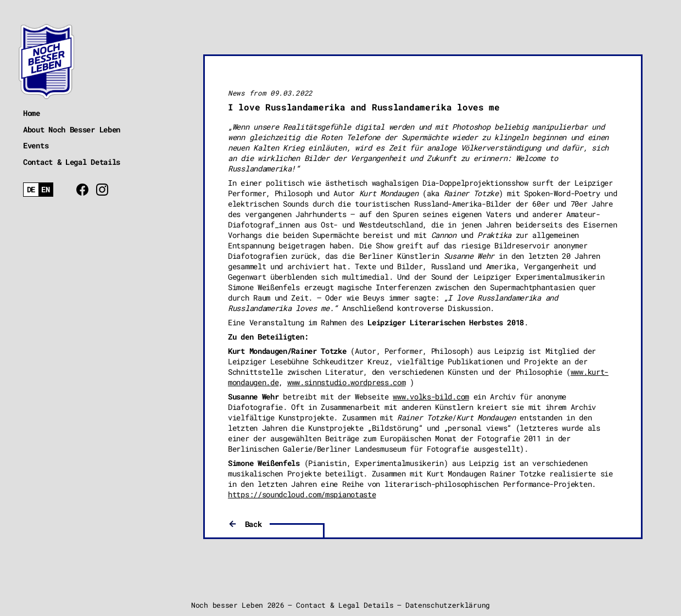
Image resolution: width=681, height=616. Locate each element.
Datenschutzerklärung (448, 605)
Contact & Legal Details (72, 162)
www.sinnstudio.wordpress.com (347, 382)
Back (253, 524)
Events (36, 145)
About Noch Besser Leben (72, 129)
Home (32, 113)
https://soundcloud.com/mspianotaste (302, 494)
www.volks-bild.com (431, 396)
